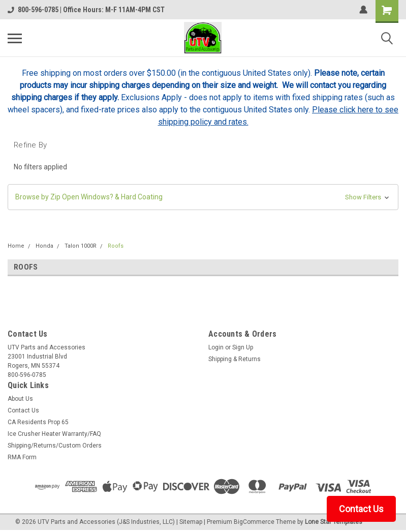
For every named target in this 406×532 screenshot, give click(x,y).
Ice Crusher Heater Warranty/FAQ (54, 434)
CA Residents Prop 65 (38, 422)
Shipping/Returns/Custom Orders (55, 446)
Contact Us (23, 410)
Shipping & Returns (235, 359)
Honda (44, 246)
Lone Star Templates (334, 522)
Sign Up (243, 347)
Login (216, 347)
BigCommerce (254, 522)
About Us (20, 399)
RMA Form (22, 457)
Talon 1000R (81, 246)
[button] (203, 197)
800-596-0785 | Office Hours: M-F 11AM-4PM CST (86, 10)
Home (16, 246)
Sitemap (191, 522)
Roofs (116, 246)
